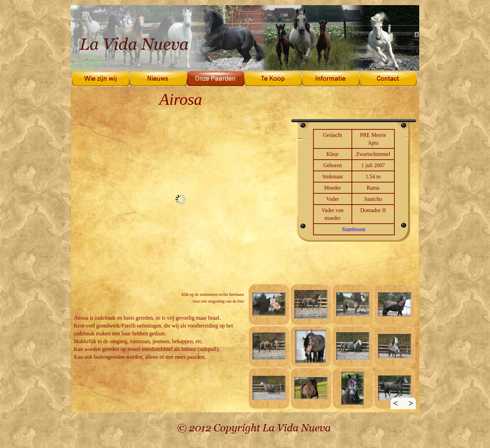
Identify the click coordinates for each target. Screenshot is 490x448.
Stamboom (354, 229)
